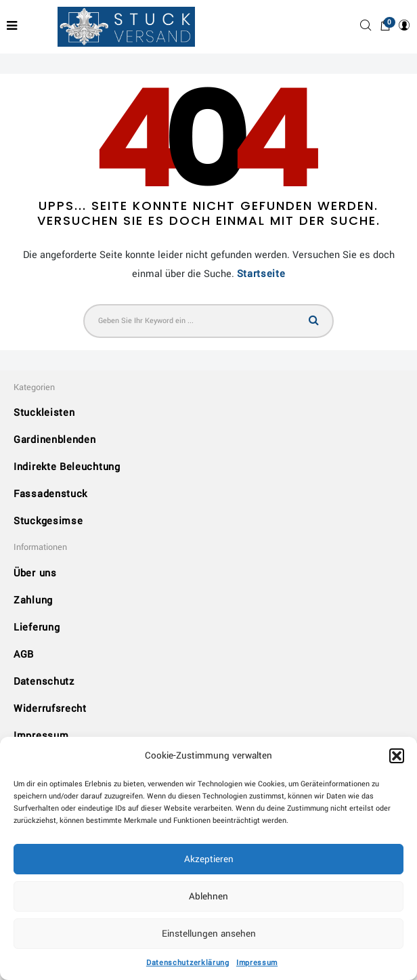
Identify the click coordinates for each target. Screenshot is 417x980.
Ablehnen (208, 896)
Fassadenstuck (50, 494)
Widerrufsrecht (50, 709)
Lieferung (37, 627)
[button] (397, 756)
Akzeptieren (209, 859)
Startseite (261, 274)
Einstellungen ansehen (209, 934)
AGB (24, 655)
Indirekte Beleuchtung (67, 467)
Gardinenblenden (55, 440)
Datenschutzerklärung (188, 963)
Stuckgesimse (48, 521)
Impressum (257, 963)
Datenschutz (44, 682)
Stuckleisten (44, 413)
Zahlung (33, 600)
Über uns (35, 573)
